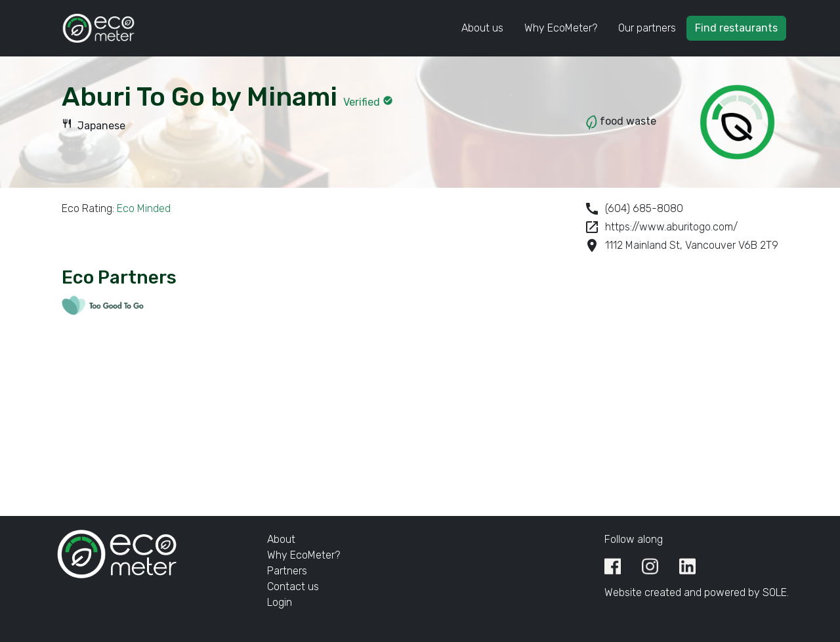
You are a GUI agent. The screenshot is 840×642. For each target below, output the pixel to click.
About (281, 539)
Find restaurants (736, 28)
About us (482, 28)
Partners (287, 571)
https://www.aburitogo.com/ (661, 227)
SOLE (775, 592)
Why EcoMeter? (561, 28)
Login (280, 602)
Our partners (647, 28)
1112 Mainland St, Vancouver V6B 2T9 (681, 246)
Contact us (293, 587)
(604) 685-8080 (634, 209)
